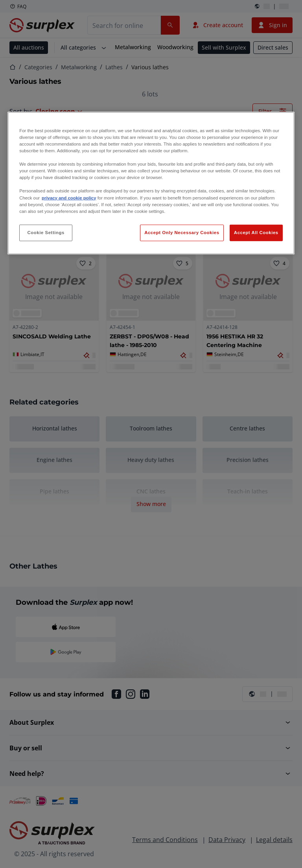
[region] (151, 183)
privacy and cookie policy (69, 198)
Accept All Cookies (256, 233)
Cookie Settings (46, 233)
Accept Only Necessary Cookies (182, 233)
